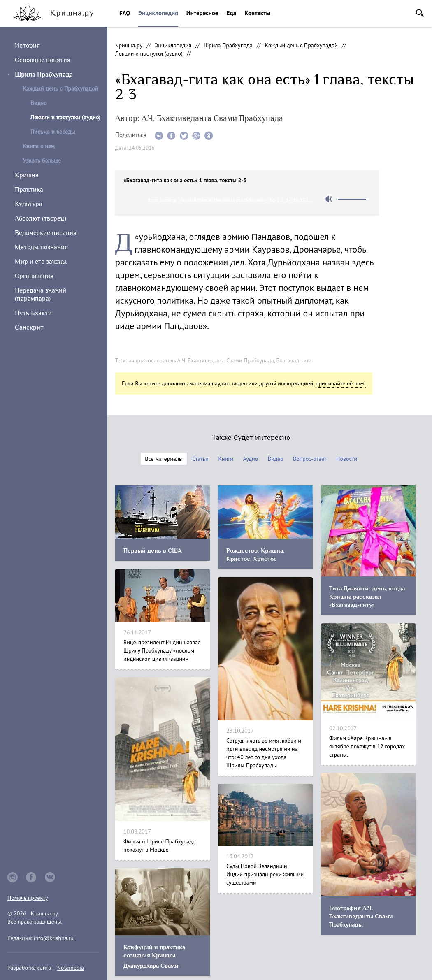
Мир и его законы (41, 262)
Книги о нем (39, 146)
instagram (13, 877)
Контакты (257, 13)
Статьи (201, 459)
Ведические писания (46, 233)
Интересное (202, 13)
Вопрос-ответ (310, 459)
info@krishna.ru (54, 938)
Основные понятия (43, 60)
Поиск (420, 13)
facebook (31, 877)
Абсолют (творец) (41, 218)
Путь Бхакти (33, 313)
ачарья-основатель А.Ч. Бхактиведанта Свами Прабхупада (201, 360)
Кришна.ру (129, 45)
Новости (347, 459)
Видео (38, 103)
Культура (29, 204)
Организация (34, 276)
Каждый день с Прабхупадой (60, 89)
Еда (231, 13)
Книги (226, 459)
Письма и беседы (53, 132)
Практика (29, 190)
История (27, 46)
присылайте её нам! (341, 383)
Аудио (250, 459)
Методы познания (41, 247)
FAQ (125, 13)
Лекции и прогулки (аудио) (149, 53)
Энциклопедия (158, 13)
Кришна (27, 175)
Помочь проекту (28, 898)
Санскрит (29, 327)
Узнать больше (42, 161)
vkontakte (50, 877)
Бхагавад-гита (294, 360)
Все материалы (164, 459)
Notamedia (71, 968)
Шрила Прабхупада (44, 74)
